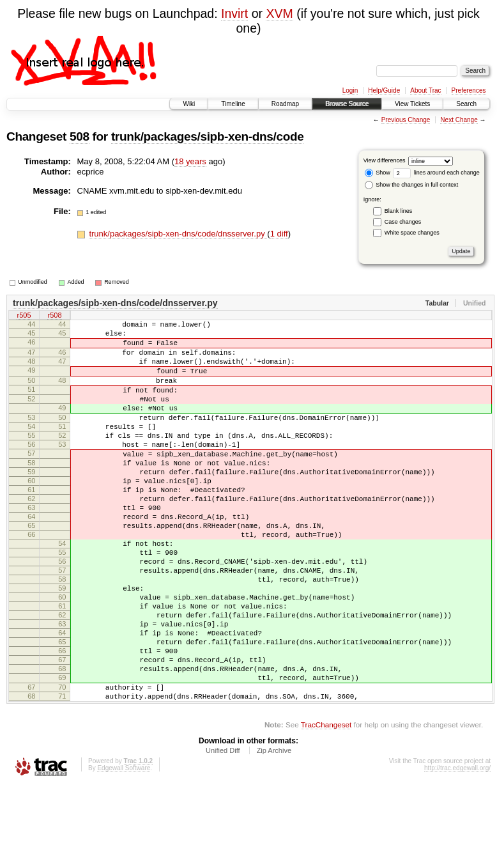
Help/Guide (384, 90)
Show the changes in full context (412, 185)
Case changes (403, 222)
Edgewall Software (124, 850)
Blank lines (399, 211)
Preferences (469, 90)
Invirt (234, 13)
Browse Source (347, 104)
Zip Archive (274, 833)
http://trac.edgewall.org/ (457, 850)
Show (378, 173)
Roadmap (285, 104)
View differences (385, 160)
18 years (190, 161)
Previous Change (406, 120)
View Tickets (412, 104)
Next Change (459, 120)
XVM (279, 13)
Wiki (189, 104)
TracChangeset (326, 807)
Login (350, 90)
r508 (54, 316)
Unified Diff (223, 833)
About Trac (425, 90)
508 (80, 136)
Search (466, 104)
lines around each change (436, 173)
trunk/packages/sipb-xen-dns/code (208, 136)
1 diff (279, 234)
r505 (24, 316)
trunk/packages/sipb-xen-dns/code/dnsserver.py (178, 234)
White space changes (412, 233)
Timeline (233, 104)
